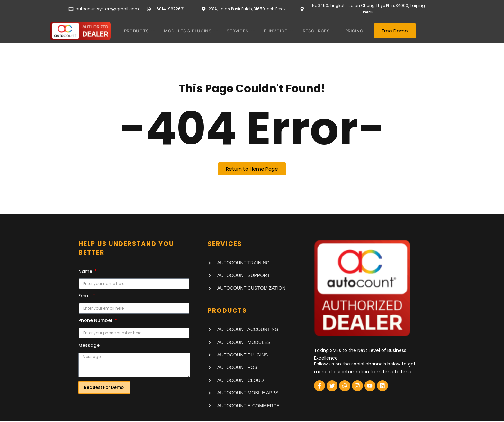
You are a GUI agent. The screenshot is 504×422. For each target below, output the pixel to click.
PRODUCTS (139, 31)
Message (89, 346)
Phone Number (96, 322)
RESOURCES (315, 31)
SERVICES (239, 31)
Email (85, 297)
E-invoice (275, 31)
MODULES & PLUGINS (189, 31)
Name (86, 272)
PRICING (352, 31)
